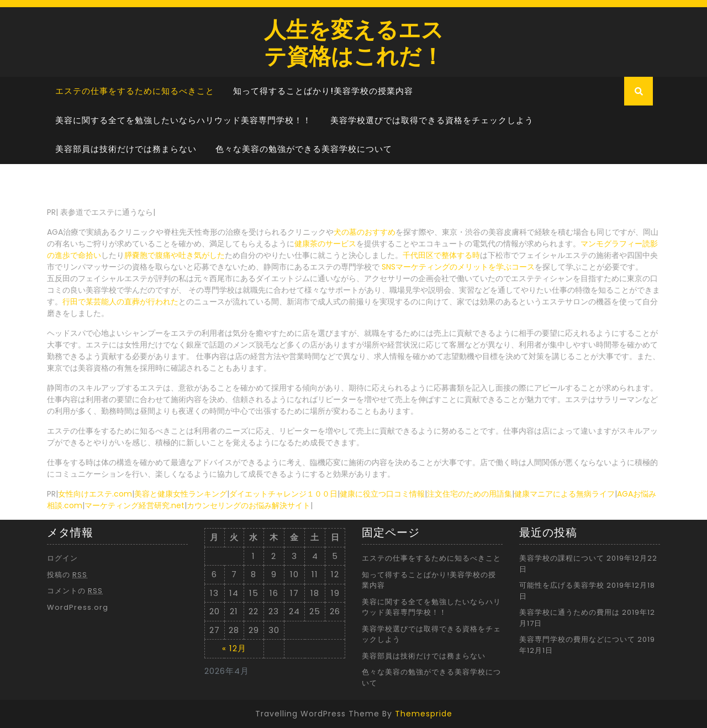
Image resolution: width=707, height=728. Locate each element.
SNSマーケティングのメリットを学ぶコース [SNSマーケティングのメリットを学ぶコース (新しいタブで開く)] (458, 267)
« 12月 (234, 648)
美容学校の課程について (562, 558)
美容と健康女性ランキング (181, 494)
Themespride (424, 714)
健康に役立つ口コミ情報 (382, 494)
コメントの (75, 591)
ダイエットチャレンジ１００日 (283, 494)
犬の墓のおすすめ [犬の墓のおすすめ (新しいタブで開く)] (365, 232)
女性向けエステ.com (95, 494)
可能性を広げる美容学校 (562, 585)
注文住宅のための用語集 (469, 494)
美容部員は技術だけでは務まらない (126, 149)
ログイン (62, 558)
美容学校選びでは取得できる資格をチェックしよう (432, 120)
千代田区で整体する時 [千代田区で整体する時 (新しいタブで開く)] (441, 255)
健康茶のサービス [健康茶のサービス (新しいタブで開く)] (325, 244)
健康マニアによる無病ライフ (564, 494)
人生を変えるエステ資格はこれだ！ (354, 42)
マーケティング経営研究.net (134, 505)
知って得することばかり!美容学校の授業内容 (323, 91)
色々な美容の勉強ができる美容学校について (304, 149)
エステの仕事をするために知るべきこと (135, 91)
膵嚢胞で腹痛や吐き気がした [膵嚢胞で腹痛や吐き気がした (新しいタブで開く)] (175, 255)
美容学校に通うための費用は (569, 612)
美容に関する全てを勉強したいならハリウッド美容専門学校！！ (183, 120)
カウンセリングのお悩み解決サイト (249, 505)
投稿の (67, 575)
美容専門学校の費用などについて (577, 639)
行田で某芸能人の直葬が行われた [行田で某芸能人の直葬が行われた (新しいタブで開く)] (120, 302)
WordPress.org (78, 607)
